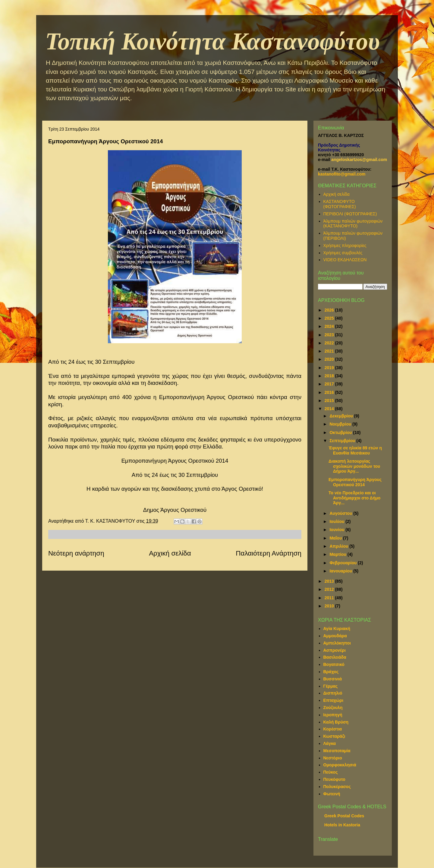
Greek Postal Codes (344, 816)
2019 (330, 368)
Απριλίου (339, 546)
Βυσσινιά (333, 679)
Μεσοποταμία (337, 751)
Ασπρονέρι (335, 650)
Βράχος (331, 672)
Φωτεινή (332, 794)
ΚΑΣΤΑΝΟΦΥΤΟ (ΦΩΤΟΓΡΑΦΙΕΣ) (340, 204)
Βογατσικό (334, 664)
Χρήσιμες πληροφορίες (345, 246)
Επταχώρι (333, 700)
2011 (330, 598)
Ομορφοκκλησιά (340, 765)
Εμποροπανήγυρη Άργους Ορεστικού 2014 (355, 482)
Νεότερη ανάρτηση (76, 553)
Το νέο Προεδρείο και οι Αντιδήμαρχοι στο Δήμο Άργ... (354, 498)
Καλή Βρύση (336, 722)
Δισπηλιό (333, 693)
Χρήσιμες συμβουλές (343, 253)
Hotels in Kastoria (342, 825)
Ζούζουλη (333, 708)
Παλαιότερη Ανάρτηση (269, 553)
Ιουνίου (337, 530)
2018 (330, 376)
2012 (330, 589)
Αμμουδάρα (335, 636)
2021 (330, 351)
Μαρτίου (338, 554)
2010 (330, 606)
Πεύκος (331, 772)
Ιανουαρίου (341, 571)
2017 (330, 384)
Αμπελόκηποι (337, 643)
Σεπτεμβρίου (343, 441)
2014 (330, 409)
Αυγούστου (341, 513)
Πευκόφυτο (334, 779)
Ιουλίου (337, 521)
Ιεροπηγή (333, 715)
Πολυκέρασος (337, 787)
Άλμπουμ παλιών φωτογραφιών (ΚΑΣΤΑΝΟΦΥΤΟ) (353, 224)
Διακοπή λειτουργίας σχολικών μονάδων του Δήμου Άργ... (354, 466)
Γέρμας (331, 686)
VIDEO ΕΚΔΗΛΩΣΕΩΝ (345, 260)
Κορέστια (333, 729)
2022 (330, 343)
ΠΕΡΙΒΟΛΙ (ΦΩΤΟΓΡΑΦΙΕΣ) (350, 214)
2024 (330, 326)
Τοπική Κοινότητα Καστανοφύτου (212, 41)
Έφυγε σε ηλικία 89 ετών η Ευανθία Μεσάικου (355, 450)
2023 (330, 335)
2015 (330, 401)
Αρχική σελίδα (170, 553)
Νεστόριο (333, 758)
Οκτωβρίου (341, 432)
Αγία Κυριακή (337, 629)
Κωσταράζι (334, 736)
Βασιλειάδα (335, 657)
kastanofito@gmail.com (342, 174)
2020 (330, 359)
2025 (330, 318)
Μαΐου (336, 538)
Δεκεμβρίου (342, 416)
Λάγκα (330, 743)
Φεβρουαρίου (344, 563)
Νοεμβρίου (341, 424)
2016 (330, 392)
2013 (330, 581)
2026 (330, 310)
